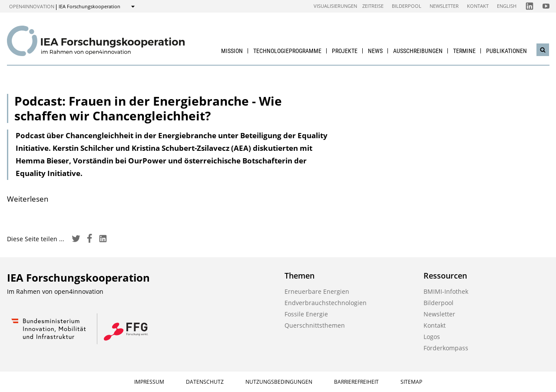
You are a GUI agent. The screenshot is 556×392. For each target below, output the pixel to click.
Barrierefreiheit (356, 382)
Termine (464, 51)
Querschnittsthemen (315, 325)
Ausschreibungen (418, 51)
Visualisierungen (335, 6)
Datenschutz (205, 382)
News (375, 51)
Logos (432, 337)
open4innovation (32, 6)
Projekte (345, 51)
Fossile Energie (306, 314)
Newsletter (444, 6)
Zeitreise (373, 6)
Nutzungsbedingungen (279, 382)
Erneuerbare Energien (317, 291)
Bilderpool (407, 6)
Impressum (149, 382)
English (507, 6)
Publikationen (506, 51)
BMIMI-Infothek (446, 291)
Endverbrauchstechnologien (326, 303)
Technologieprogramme (287, 51)
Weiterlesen (28, 199)
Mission (232, 51)
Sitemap (411, 382)
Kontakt (478, 6)
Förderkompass (446, 348)
